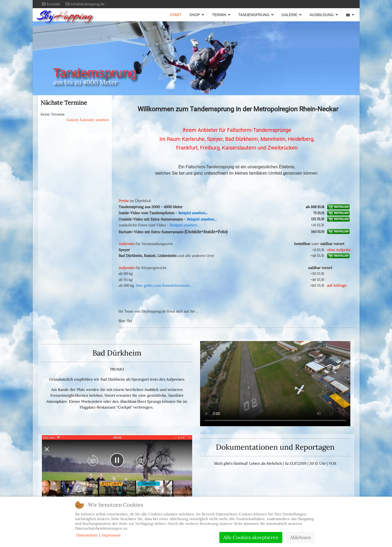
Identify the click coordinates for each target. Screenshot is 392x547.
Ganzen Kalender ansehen (88, 120)
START (176, 15)
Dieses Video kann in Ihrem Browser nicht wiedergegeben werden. (275, 383)
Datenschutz (87, 535)
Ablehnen (300, 537)
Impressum (111, 535)
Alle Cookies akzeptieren (251, 537)
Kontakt (54, 4)
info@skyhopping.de (88, 4)
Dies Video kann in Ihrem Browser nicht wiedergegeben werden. (117, 478)
